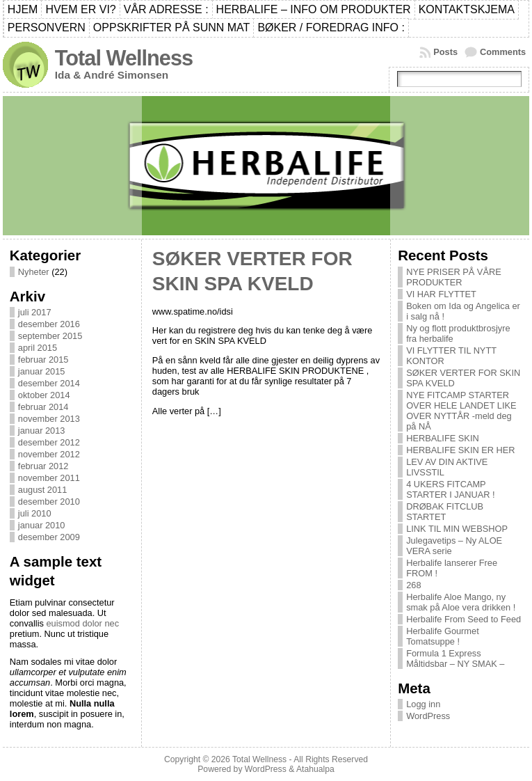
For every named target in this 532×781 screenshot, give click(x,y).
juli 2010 (35, 513)
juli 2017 (35, 312)
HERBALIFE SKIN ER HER (460, 450)
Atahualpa (315, 769)
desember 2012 (49, 442)
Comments (503, 52)
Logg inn (423, 704)
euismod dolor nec (82, 623)
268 (413, 585)
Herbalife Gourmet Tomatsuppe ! (443, 636)
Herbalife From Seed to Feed (464, 619)
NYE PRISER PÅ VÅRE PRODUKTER (454, 277)
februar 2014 (43, 407)
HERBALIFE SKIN (443, 438)
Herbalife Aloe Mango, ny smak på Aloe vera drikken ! (461, 602)
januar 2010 (42, 525)
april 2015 (38, 348)
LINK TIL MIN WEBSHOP (457, 529)
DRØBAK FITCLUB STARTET (445, 512)
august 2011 (42, 490)
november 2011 (49, 478)
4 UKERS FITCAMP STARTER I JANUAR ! (451, 489)
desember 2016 (49, 324)
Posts (445, 52)
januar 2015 (42, 371)
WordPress (428, 716)
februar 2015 (43, 360)
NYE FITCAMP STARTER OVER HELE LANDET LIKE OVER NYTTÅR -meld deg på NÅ (461, 411)
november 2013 (49, 419)
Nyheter (34, 272)
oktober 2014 (44, 395)
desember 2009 (49, 537)
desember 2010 (49, 502)
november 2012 (49, 454)
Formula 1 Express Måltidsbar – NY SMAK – (455, 658)
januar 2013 (42, 431)
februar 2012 (43, 466)
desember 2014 (49, 383)
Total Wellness (124, 58)
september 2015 (50, 336)
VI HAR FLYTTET (441, 294)
